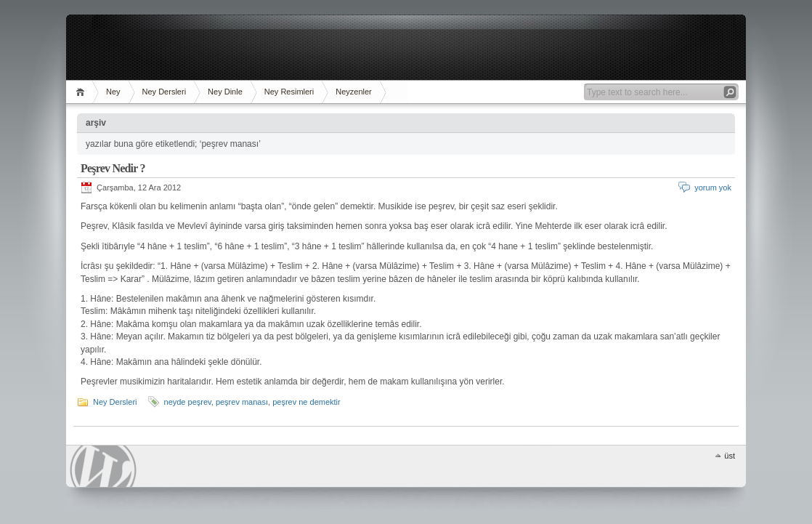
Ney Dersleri (165, 92)
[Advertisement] (406, 47)
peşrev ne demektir (306, 402)
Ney (113, 92)
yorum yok (713, 188)
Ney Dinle (225, 92)
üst (730, 456)
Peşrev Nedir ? (113, 168)
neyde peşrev (188, 402)
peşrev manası (242, 402)
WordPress (103, 466)
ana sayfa (82, 92)
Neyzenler (354, 92)
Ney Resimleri (289, 92)
